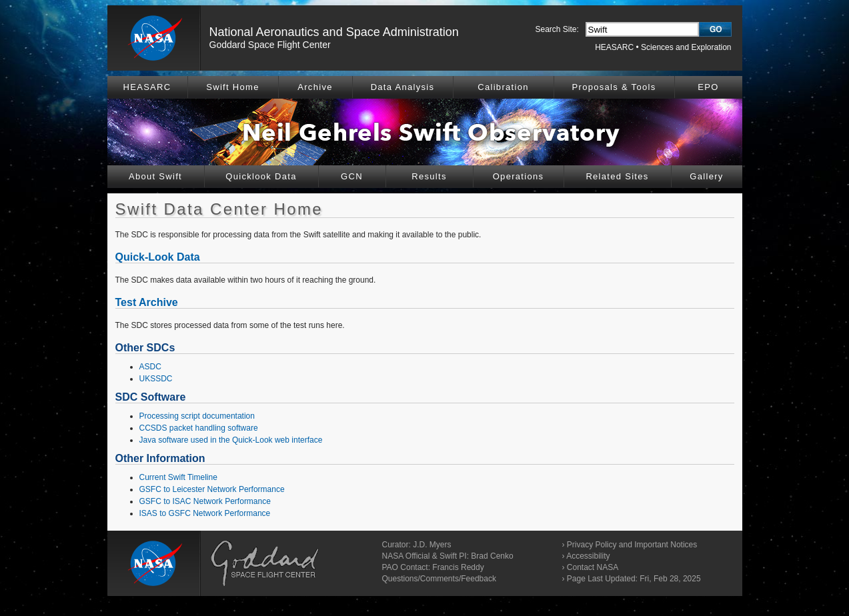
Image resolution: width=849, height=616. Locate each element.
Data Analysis (403, 87)
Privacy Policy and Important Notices (632, 545)
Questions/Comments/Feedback (439, 579)
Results (429, 176)
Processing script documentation (197, 416)
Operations (519, 176)
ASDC (150, 367)
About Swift (155, 176)
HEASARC (614, 47)
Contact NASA (593, 567)
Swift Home (232, 87)
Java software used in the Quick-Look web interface (231, 440)
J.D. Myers (432, 545)
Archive (315, 87)
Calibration (503, 87)
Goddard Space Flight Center (270, 45)
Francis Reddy (458, 567)
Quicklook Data (261, 176)
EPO (708, 87)
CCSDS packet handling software (199, 428)
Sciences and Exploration (686, 47)
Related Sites (617, 176)
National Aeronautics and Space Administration (334, 32)
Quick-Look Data (158, 257)
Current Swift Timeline (178, 477)
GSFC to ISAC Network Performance (205, 501)
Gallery (706, 176)
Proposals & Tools (614, 87)
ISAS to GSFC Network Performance (205, 513)
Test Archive (147, 302)
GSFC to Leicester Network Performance (212, 489)
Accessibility (588, 556)
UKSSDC (156, 379)
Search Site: (557, 29)
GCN (352, 176)
